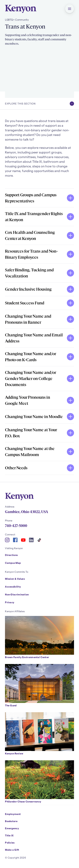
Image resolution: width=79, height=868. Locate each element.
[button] (70, 9)
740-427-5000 (16, 526)
